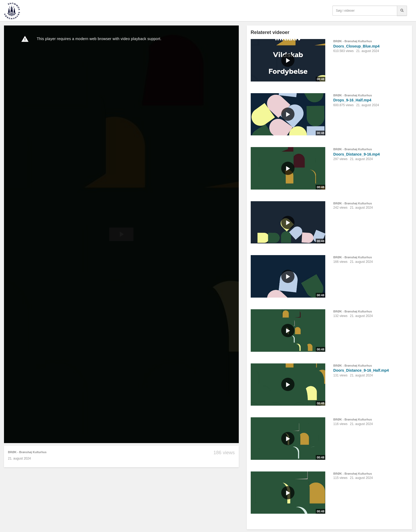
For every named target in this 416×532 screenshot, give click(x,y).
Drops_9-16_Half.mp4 (352, 100)
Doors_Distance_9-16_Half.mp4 (361, 370)
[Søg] (402, 11)
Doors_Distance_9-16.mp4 (356, 154)
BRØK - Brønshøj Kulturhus (27, 452)
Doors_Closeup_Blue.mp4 (356, 46)
